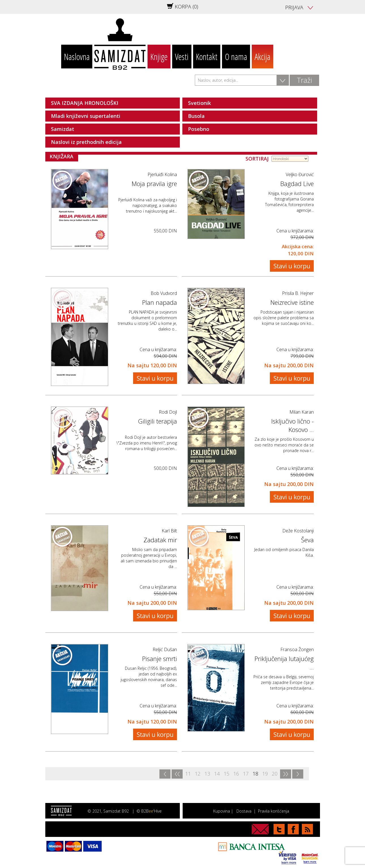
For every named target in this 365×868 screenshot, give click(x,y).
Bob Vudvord (164, 293)
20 (275, 774)
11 (188, 774)
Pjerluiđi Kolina (162, 174)
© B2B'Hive (149, 811)
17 (246, 774)
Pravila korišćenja (274, 811)
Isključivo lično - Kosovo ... (293, 425)
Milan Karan (302, 412)
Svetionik (199, 103)
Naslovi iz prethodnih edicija (86, 142)
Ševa (307, 540)
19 (265, 774)
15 (227, 774)
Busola (196, 116)
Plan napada (160, 302)
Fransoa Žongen (297, 649)
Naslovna (77, 57)
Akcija (262, 57)
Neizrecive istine (292, 302)
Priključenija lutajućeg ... (284, 663)
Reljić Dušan (165, 649)
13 (207, 774)
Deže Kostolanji (298, 531)
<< (177, 774)
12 (198, 774)
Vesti (182, 57)
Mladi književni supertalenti (86, 116)
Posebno (199, 129)
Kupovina (222, 811)
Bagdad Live (297, 183)
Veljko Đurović (300, 174)
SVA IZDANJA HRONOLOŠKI (85, 103)
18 (255, 774)
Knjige (159, 57)
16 (236, 774)
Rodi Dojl (168, 412)
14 (217, 774)
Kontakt (207, 57)
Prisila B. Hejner (298, 293)
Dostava (244, 811)
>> (285, 774)
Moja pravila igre (154, 183)
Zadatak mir (160, 540)
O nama (236, 57)
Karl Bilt (169, 531)
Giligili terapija (157, 421)
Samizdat (63, 129)
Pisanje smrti (160, 658)
